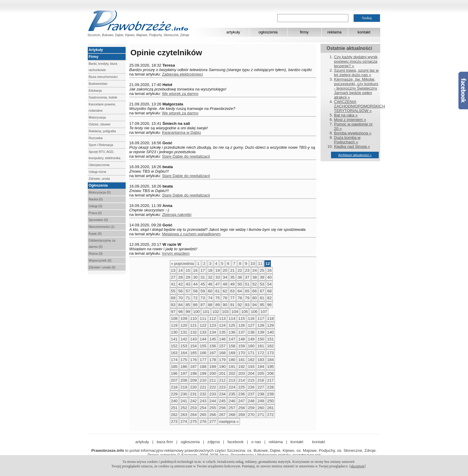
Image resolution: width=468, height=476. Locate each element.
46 (210, 284)
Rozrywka (96, 138)
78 (240, 298)
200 (213, 373)
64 (240, 291)
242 (193, 401)
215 (251, 380)
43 (188, 284)
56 (180, 291)
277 (213, 422)
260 (261, 408)
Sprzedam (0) (98, 220)
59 (203, 291)
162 (270, 346)
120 (184, 325)
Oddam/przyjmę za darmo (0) (102, 244)
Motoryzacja (97, 117)
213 (232, 380)
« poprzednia (183, 264)
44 (195, 284)
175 (184, 360)
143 (193, 339)
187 (193, 367)
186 (184, 367)
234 (222, 394)
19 (217, 270)
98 (180, 312)
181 (241, 360)
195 (270, 367)
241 (184, 401)
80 (255, 298)
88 (210, 305)
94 (255, 305)
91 (232, 305)
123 (213, 325)
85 (188, 305)
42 (180, 284)
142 (184, 339)
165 (193, 353)
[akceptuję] (358, 466)
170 (241, 353)
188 (203, 367)
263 (184, 415)
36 (240, 277)
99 (188, 312)
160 (251, 346)
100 (196, 312)
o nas (256, 442)
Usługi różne (97, 172)
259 (251, 408)
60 (210, 291)
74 (210, 298)
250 (270, 401)
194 (261, 367)
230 (184, 394)
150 (261, 339)
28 (180, 277)
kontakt (364, 32)
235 (232, 394)
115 (241, 318)
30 (195, 277)
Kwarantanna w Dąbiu (181, 132)
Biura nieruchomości (103, 77)
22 (240, 270)
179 (222, 360)
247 (241, 401)
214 (241, 380)
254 (203, 408)
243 (203, 401)
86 (195, 305)
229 (174, 394)
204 (251, 373)
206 (270, 373)
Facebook (463, 90)
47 (217, 284)
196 (174, 373)
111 (203, 318)
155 (203, 346)
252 (184, 408)
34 (225, 277)
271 (261, 415)
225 (241, 387)
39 (262, 277)
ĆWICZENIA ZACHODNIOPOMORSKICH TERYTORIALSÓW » (360, 106)
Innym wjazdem (176, 253)
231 (193, 394)
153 (184, 346)
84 (180, 305)
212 (222, 380)
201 (222, 373)
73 (203, 298)
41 (173, 284)
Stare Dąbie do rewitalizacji (186, 156)
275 (193, 422)
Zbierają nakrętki (177, 215)
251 (174, 408)
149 (251, 339)
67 (262, 291)
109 (184, 318)
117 (261, 318)
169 (232, 353)
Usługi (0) (96, 206)
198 (193, 373)
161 (261, 346)
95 (262, 305)
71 (188, 298)
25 (262, 270)
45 (203, 284)
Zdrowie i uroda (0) (102, 267)
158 (232, 346)
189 (213, 367)
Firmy (94, 57)
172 (261, 353)
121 (193, 325)
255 (213, 408)
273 (174, 422)
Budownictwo (98, 84)
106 (254, 312)
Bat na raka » (346, 115)
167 (213, 353)
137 (241, 332)
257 (232, 408)
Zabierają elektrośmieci (183, 74)
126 (241, 325)
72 (195, 298)
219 (184, 387)
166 (203, 353)
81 (262, 298)
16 (195, 270)
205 (261, 373)
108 (174, 318)
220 (193, 387)
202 (232, 373)
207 (174, 380)
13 (173, 270)
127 (251, 325)
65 (247, 291)
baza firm (165, 442)
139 (261, 332)
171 (251, 353)
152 (174, 346)
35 (232, 277)
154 (193, 346)
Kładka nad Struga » (352, 146)
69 (173, 298)
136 (232, 332)
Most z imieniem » (350, 120)
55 (173, 291)
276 (203, 422)
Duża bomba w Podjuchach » (347, 140)
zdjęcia (214, 442)
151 (270, 339)
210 (203, 380)
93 (247, 305)
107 (264, 312)
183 (261, 360)
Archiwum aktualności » (355, 155)
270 (251, 415)
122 (203, 325)
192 (241, 367)
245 (222, 401)
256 (222, 408)
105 (244, 312)
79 (247, 298)
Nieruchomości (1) (101, 227)
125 (232, 325)
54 (269, 284)
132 (193, 332)
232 (203, 394)
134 (213, 332)
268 (232, 415)
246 (232, 401)
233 (213, 394)
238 (261, 394)
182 (251, 360)
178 (213, 360)
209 (193, 380)
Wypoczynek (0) (100, 260)
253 (193, 408)
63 (232, 291)
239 (270, 394)
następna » (229, 422)
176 (193, 360)
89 (217, 305)
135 (222, 332)
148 (241, 339)
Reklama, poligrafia (102, 131)
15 (188, 270)
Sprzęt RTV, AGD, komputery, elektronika (104, 155)
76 (225, 298)
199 (203, 373)
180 (232, 360)
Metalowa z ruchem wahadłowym (191, 234)
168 (222, 353)
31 (203, 277)
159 (241, 346)
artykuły (233, 32)
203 (241, 373)
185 (174, 367)
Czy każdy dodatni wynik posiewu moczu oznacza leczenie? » (356, 61)
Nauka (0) (96, 199)
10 (253, 264)
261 (270, 408)
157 (222, 346)
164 (184, 353)
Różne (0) (96, 254)
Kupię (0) (95, 234)
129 (270, 325)
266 (213, 415)
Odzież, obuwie (100, 124)
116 (251, 318)
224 (232, 387)
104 (235, 312)
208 (184, 380)
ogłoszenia (268, 32)
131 (184, 332)
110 (193, 318)
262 (174, 415)
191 (232, 367)
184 (270, 360)
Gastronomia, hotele (103, 97)
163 (174, 353)
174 (174, 360)
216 (261, 380)
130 (174, 332)
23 (247, 270)
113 (222, 318)
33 (217, 277)
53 (262, 284)
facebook (235, 442)
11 (260, 264)
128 (261, 325)
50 (240, 284)
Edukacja (95, 90)
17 (203, 270)
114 (232, 318)
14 (180, 270)
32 (210, 277)
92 (240, 305)
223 (222, 387)
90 (225, 305)
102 (215, 312)
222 (213, 387)
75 (217, 298)
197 (184, 373)
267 (222, 415)
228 (270, 387)
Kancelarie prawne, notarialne (102, 107)
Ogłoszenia (98, 185)
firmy (304, 32)
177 (203, 360)
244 (213, 401)
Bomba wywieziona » (353, 133)
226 (251, 387)
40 (269, 277)
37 (247, 277)
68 (269, 291)
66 (255, 291)
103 (225, 312)
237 (251, 394)
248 (251, 401)
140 (270, 332)
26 (269, 270)
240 (174, 401)
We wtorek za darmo (180, 94)
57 (188, 291)
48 (225, 284)
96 (269, 305)
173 (270, 353)
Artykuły (96, 50)
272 (270, 415)
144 (203, 339)
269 (241, 415)
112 (213, 318)
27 (173, 277)
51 (247, 284)
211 (213, 380)
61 (217, 291)
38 (255, 277)
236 (241, 394)
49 (232, 284)
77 (232, 298)
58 (195, 291)
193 (251, 367)
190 (222, 367)
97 (173, 312)
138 (251, 332)
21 (232, 270)
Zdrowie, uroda (99, 179)
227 (261, 387)
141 (174, 339)
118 (270, 318)
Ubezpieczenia (99, 165)
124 (222, 325)
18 (210, 270)
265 (203, 415)
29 (188, 277)
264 (193, 415)
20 (225, 270)
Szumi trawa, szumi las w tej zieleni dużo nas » (356, 73)
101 (206, 312)
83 (173, 305)
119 (174, 325)
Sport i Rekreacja (101, 145)
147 (232, 339)
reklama (334, 32)
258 (241, 408)
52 (255, 284)
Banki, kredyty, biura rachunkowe (103, 67)
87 (203, 305)
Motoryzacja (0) (100, 192)
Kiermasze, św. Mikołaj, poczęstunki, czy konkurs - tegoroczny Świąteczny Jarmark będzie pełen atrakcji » (356, 88)
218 (174, 387)
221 (203, 387)
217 (270, 380)
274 (184, 422)
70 (180, 298)
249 (261, 401)
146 (222, 339)
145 (213, 339)
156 (213, 346)
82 (269, 298)
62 (225, 291)
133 (203, 332)
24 (255, 270)
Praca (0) (95, 213)
